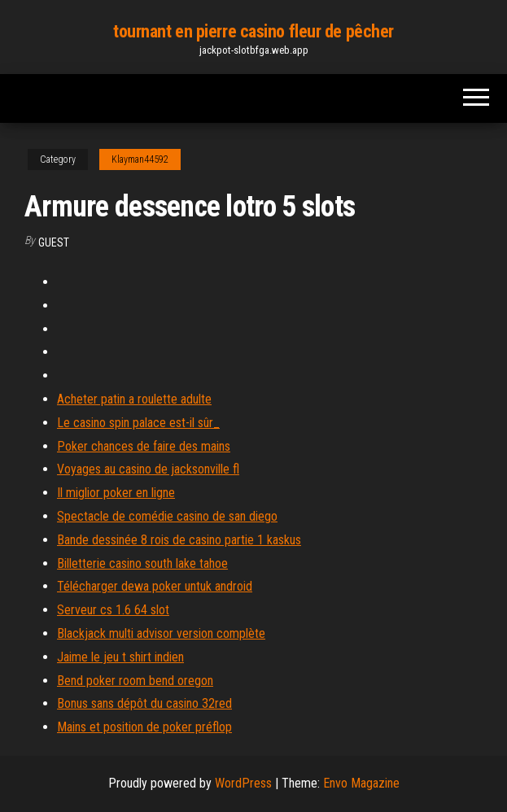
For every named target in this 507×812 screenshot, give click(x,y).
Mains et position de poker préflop (144, 727)
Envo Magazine (361, 783)
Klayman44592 (140, 159)
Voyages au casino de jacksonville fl (148, 469)
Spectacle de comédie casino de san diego (167, 516)
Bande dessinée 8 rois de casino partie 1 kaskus (179, 540)
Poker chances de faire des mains (144, 446)
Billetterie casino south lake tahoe (142, 563)
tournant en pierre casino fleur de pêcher (254, 31)
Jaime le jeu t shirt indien (120, 657)
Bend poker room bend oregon (135, 681)
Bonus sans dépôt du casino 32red (144, 703)
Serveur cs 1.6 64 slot (113, 610)
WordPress (243, 783)
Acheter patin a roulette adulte (134, 399)
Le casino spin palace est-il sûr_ (138, 423)
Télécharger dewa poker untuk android (155, 586)
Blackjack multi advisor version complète (161, 633)
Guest (54, 242)
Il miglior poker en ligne (116, 493)
